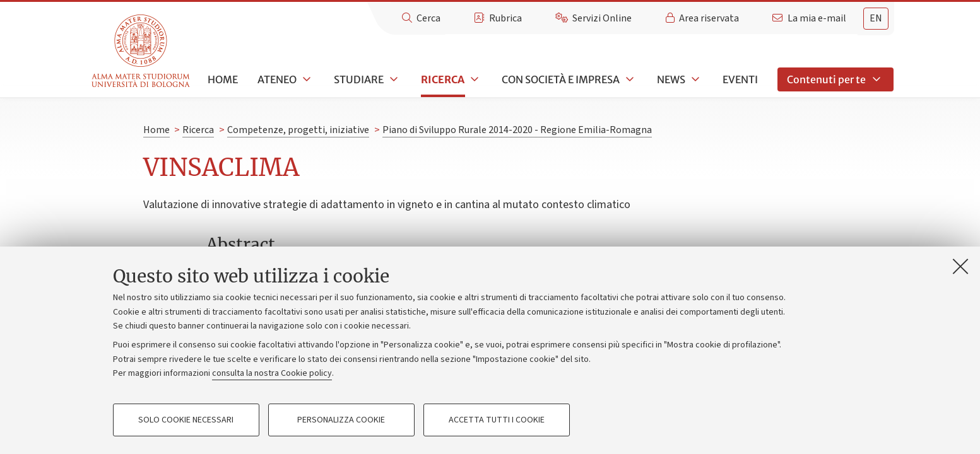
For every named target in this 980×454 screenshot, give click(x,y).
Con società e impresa (561, 79)
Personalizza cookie (341, 420)
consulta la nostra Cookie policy (272, 373)
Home (223, 79)
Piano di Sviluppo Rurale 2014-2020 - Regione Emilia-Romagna (517, 130)
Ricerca (443, 79)
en (876, 18)
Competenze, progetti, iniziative (298, 130)
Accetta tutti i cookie (497, 420)
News (671, 79)
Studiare (359, 79)
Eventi (740, 79)
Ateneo (277, 79)
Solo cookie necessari (186, 420)
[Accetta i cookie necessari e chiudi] (960, 266)
